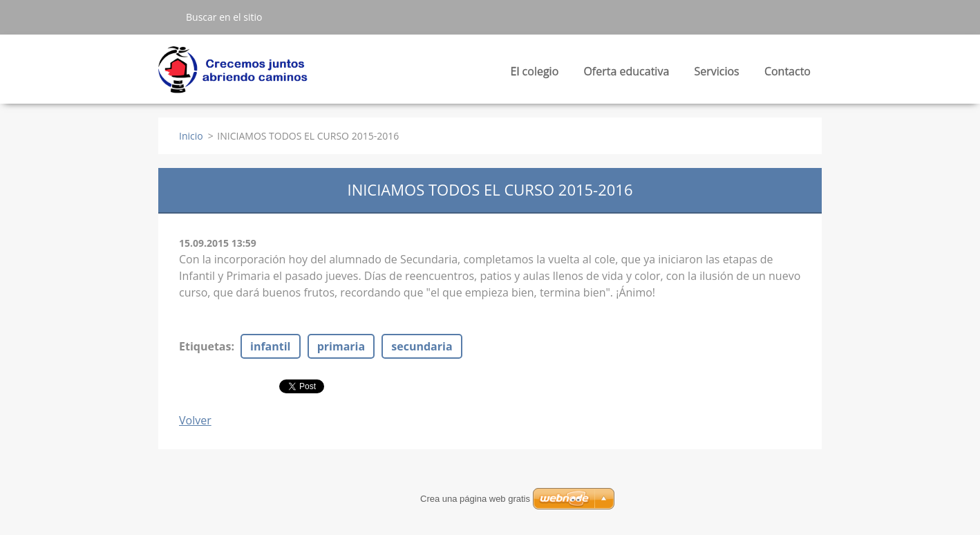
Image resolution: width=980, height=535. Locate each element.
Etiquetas (205, 346)
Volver (195, 420)
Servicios (716, 75)
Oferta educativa (626, 75)
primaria (341, 346)
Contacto (788, 71)
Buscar (167, 17)
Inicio (191, 136)
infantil (270, 346)
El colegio (535, 75)
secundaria (422, 346)
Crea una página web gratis (475, 499)
